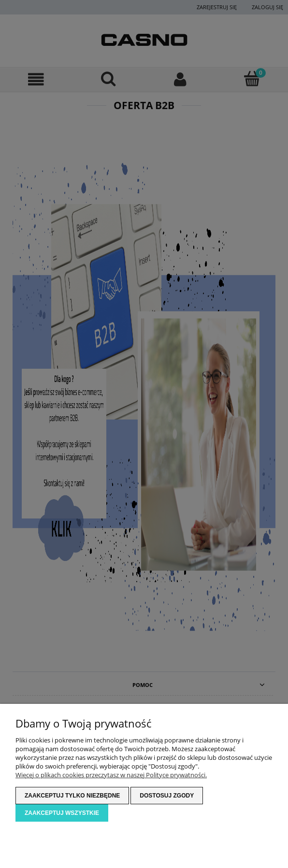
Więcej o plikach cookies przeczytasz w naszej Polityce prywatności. (111, 775)
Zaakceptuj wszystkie (62, 813)
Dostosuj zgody (167, 796)
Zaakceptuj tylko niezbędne (72, 796)
